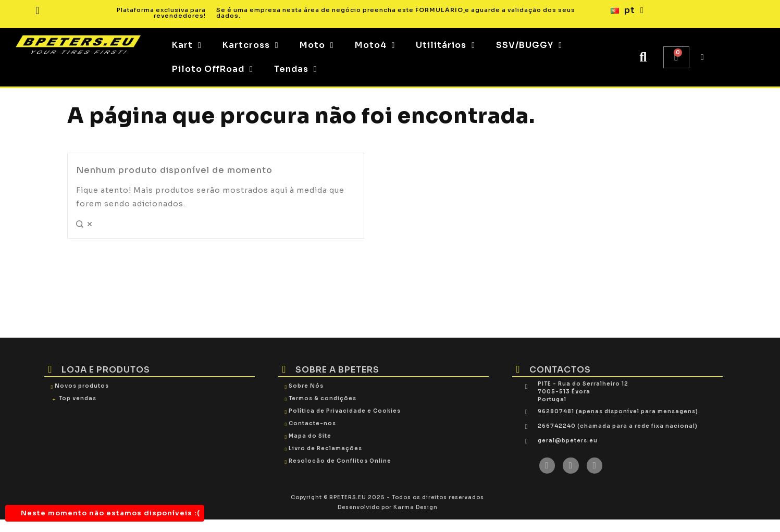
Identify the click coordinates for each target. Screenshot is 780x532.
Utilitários (445, 45)
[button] (643, 58)
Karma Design (416, 507)
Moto (317, 45)
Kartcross (251, 45)
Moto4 (375, 45)
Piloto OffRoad (213, 69)
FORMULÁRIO (439, 10)
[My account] (703, 57)
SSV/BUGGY (529, 45)
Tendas (296, 69)
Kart (187, 45)
